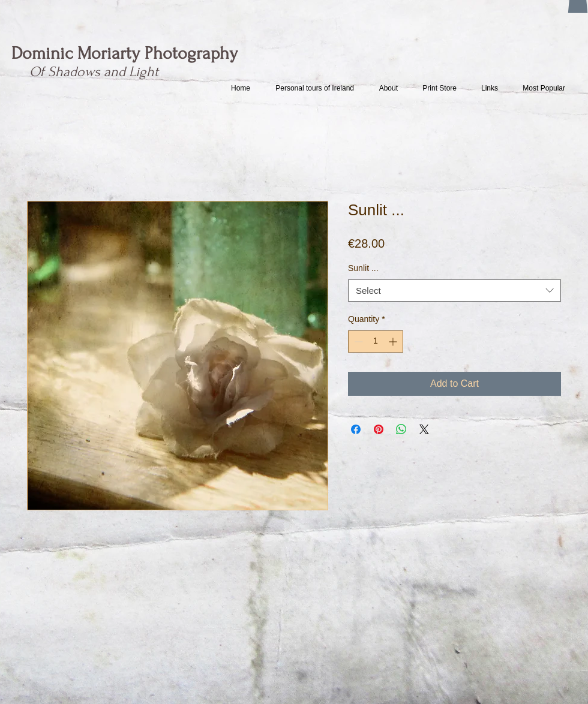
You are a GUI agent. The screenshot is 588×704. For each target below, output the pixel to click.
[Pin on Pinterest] (379, 429)
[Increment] (394, 342)
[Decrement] (357, 342)
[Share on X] (424, 429)
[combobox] (454, 291)
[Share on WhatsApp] (401, 429)
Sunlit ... (363, 268)
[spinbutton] (376, 342)
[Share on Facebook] (356, 429)
